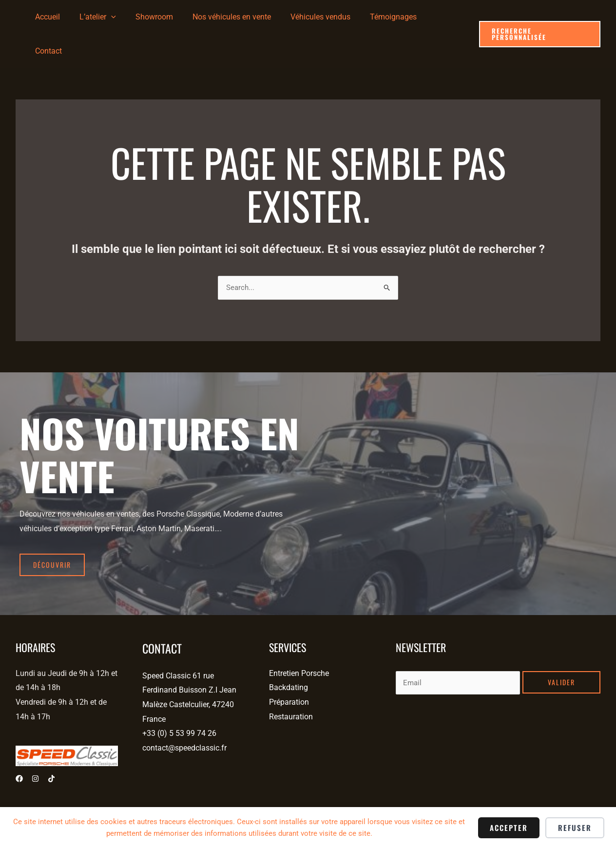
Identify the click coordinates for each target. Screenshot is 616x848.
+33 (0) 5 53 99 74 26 (179, 698)
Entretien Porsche (299, 637)
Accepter (509, 828)
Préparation (289, 666)
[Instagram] (35, 743)
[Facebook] (19, 743)
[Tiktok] (51, 743)
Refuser (575, 828)
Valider (561, 646)
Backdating (289, 652)
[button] (539, 17)
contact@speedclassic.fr (184, 712)
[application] (128, 17)
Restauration (291, 681)
